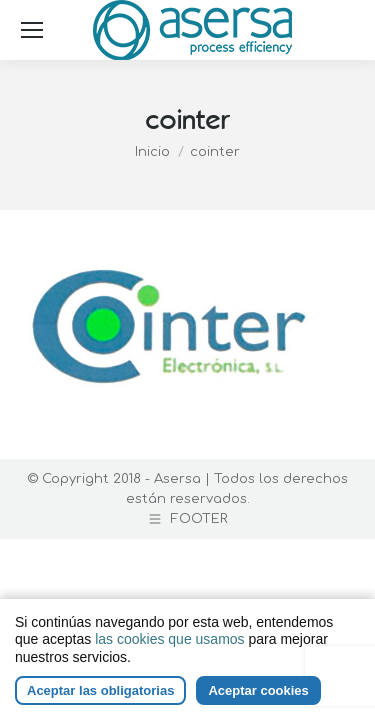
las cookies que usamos (169, 639)
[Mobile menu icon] (32, 30)
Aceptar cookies (258, 690)
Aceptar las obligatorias (100, 690)
